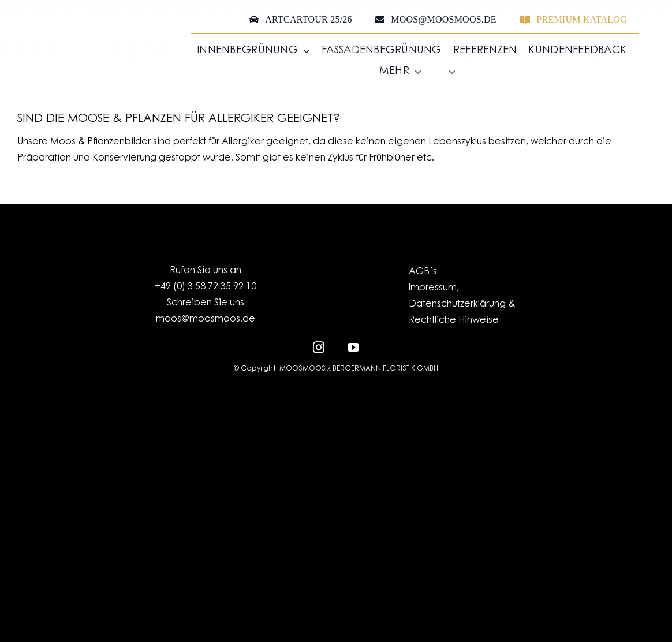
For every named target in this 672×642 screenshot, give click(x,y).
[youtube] (353, 346)
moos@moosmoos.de (206, 319)
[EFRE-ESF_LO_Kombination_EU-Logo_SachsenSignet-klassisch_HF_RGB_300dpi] (336, 402)
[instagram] (319, 346)
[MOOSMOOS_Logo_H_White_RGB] (336, 501)
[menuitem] (444, 72)
